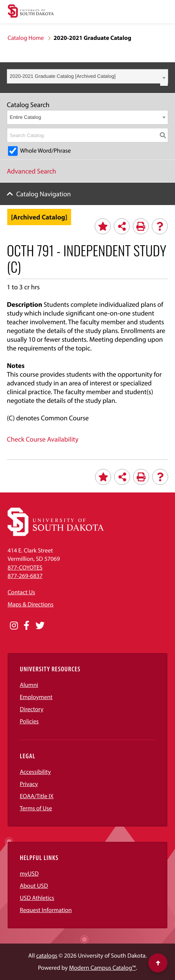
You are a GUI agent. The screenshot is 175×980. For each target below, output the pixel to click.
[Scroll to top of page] (158, 963)
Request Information (46, 910)
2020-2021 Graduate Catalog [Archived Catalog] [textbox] (63, 76)
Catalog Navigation (44, 194)
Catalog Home (26, 38)
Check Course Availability (43, 439)
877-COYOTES (25, 568)
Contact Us (21, 592)
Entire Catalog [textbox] (25, 117)
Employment (36, 697)
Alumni (29, 685)
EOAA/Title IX (37, 796)
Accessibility (35, 772)
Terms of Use (36, 808)
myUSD (29, 874)
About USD (34, 886)
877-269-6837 (25, 576)
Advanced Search (32, 171)
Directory (32, 709)
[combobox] (87, 76)
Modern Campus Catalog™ (103, 968)
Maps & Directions (30, 604)
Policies (29, 721)
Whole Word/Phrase (45, 151)
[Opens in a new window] (14, 626)
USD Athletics (37, 898)
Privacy (29, 784)
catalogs (47, 956)
